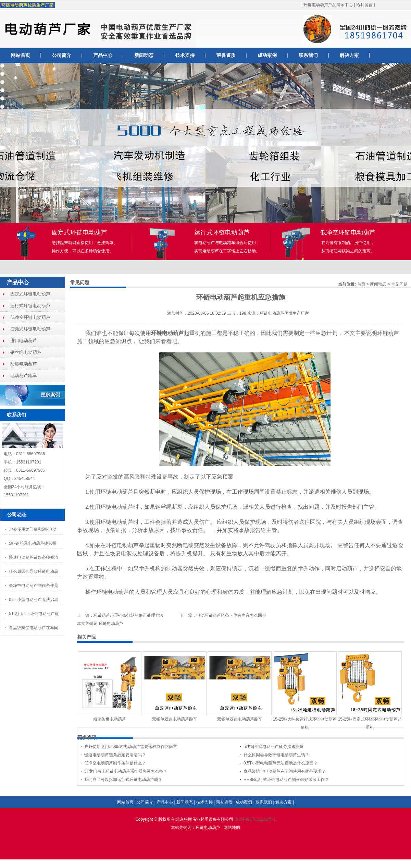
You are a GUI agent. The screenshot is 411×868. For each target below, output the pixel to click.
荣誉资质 (226, 55)
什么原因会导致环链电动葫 (34, 571)
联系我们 (308, 55)
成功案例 (267, 55)
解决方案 (349, 55)
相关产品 (87, 637)
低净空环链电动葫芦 (30, 317)
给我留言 (364, 5)
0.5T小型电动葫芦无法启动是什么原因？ (281, 763)
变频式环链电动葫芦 (30, 329)
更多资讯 (87, 737)
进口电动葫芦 (24, 341)
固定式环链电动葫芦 (30, 294)
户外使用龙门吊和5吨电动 (33, 529)
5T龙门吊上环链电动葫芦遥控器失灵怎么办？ (126, 771)
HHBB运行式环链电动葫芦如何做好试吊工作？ (286, 780)
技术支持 (185, 55)
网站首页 (21, 55)
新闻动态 (144, 55)
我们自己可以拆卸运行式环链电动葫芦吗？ (123, 780)
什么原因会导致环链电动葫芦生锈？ (276, 755)
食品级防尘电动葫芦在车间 (34, 628)
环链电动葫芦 (208, 828)
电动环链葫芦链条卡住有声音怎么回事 (231, 615)
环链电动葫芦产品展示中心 (328, 5)
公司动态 (17, 515)
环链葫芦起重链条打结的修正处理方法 (128, 615)
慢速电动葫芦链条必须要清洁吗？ (115, 755)
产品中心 (103, 55)
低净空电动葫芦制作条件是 (34, 586)
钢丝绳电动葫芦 (26, 352)
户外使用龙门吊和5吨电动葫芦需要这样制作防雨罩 (131, 747)
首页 (361, 284)
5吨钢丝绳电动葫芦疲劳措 (33, 543)
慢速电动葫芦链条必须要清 (34, 557)
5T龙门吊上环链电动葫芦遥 (34, 614)
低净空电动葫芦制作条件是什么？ (115, 763)
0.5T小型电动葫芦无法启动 (34, 600)
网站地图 (232, 828)
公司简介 (62, 55)
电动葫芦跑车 (24, 376)
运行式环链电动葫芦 (30, 306)
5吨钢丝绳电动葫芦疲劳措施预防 (273, 747)
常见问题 (399, 284)
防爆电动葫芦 (24, 364)
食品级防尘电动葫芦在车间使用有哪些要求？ (285, 771)
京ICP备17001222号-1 (255, 819)
